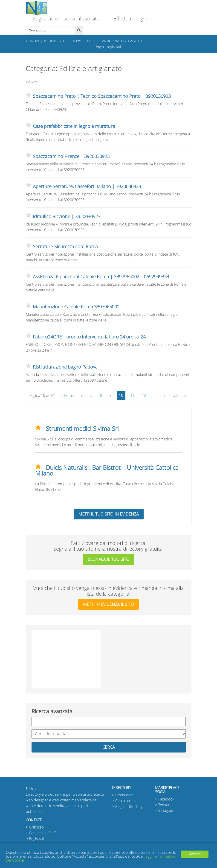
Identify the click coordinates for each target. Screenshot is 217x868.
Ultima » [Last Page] (179, 396)
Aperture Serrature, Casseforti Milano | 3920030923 (87, 186)
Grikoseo (36, 827)
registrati (114, 47)
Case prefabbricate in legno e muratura (74, 126)
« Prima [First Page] (68, 396)
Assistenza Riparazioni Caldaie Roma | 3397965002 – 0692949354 (101, 277)
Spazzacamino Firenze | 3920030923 (71, 156)
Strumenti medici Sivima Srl (82, 429)
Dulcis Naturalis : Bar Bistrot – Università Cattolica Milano (107, 471)
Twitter (164, 805)
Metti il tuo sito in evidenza (109, 514)
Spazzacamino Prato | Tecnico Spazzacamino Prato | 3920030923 (102, 96)
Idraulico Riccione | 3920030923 (67, 217)
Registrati (37, 839)
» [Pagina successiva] (164, 396)
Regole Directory (129, 807)
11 (133, 396)
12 (144, 396)
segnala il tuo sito (109, 559)
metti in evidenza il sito (108, 604)
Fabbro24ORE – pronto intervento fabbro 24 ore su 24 (89, 337)
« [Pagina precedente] (82, 396)
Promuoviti (124, 795)
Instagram (166, 811)
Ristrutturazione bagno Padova (65, 367)
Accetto (195, 854)
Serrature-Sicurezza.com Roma (65, 247)
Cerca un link (126, 801)
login (100, 47)
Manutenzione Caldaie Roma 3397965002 (76, 307)
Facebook (166, 799)
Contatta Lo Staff (42, 833)
